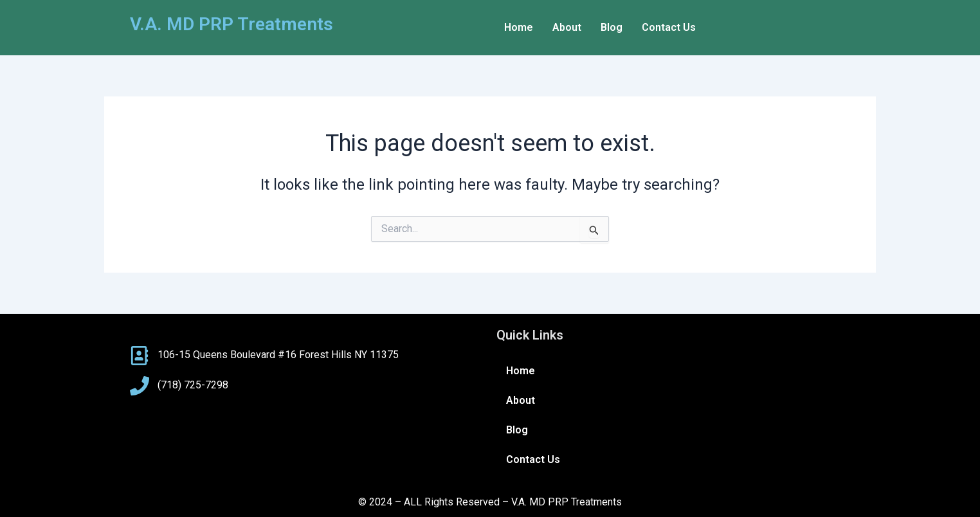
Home (519, 27)
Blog (612, 27)
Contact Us (669, 27)
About (567, 27)
